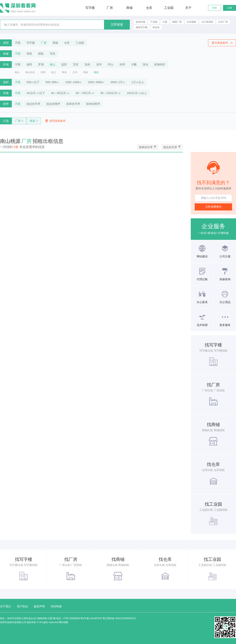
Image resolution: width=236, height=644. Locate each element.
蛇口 (54, 72)
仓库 (149, 8)
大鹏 (134, 64)
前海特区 (160, 64)
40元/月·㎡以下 (36, 93)
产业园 (154, 22)
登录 (215, 8)
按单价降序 (93, 104)
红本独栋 (192, 22)
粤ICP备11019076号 (91, 618)
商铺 (129, 8)
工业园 (169, 8)
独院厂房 (177, 22)
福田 (29, 64)
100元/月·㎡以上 (137, 93)
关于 (188, 8)
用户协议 (22, 606)
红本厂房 (223, 22)
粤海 (64, 72)
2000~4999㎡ (96, 82)
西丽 (86, 72)
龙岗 (87, 64)
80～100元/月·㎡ (111, 93)
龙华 (99, 64)
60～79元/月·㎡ (85, 93)
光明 (122, 64)
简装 (29, 54)
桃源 (96, 72)
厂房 (110, 8)
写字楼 (90, 8)
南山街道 (30, 72)
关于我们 (6, 606)
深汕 (145, 64)
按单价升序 (73, 104)
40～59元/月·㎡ (60, 93)
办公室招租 (207, 22)
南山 (53, 64)
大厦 (165, 22)
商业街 (156, 27)
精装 (41, 54)
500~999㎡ (52, 82)
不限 (18, 43)
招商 (43, 72)
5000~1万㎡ (118, 82)
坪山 (111, 64)
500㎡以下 (33, 82)
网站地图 (63, 622)
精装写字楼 (142, 27)
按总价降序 (53, 104)
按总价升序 (33, 104)
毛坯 (53, 54)
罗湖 (41, 64)
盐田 (64, 64)
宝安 (76, 64)
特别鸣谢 (56, 606)
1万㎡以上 (138, 82)
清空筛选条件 (55, 121)
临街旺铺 (140, 22)
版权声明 (39, 606)
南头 (17, 72)
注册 (230, 8)
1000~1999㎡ (73, 82)
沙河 (75, 72)
